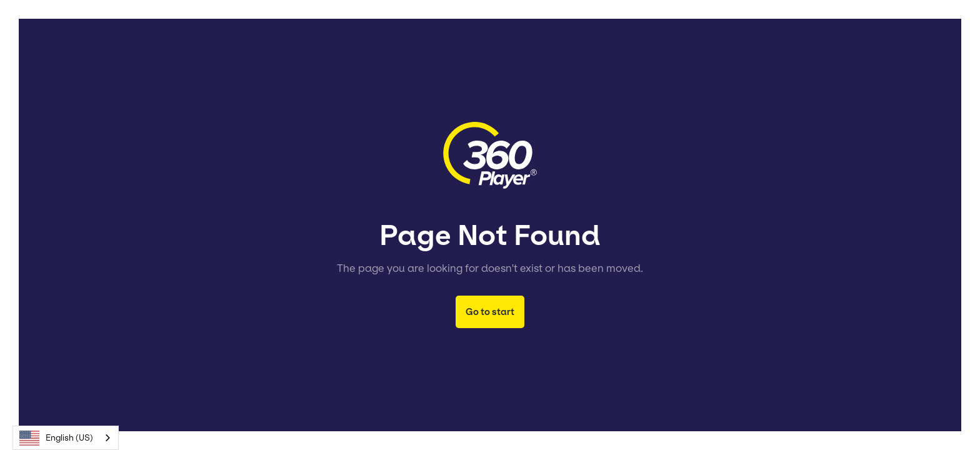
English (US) (56, 438)
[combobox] (66, 438)
